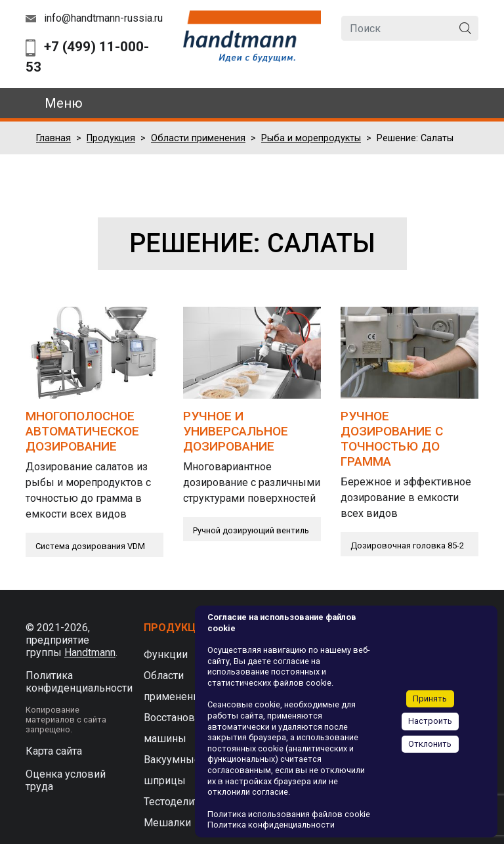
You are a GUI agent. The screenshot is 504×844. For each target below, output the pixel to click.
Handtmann (90, 653)
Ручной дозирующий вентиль (251, 530)
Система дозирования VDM (90, 546)
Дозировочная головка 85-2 (407, 545)
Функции (166, 655)
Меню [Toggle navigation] (64, 103)
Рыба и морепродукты (311, 138)
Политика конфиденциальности (79, 682)
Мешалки (167, 823)
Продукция (111, 138)
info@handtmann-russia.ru (103, 18)
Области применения (198, 138)
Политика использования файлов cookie (289, 814)
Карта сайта (54, 751)
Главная (53, 138)
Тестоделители (180, 802)
